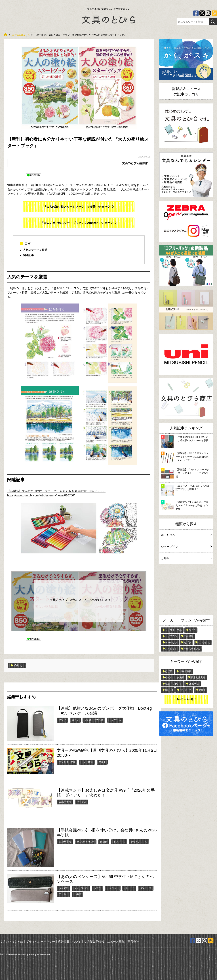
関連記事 (29, 256)
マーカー (64, 894)
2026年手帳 (65, 802)
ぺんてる (64, 888)
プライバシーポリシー (41, 942)
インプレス (119, 842)
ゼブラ (97, 888)
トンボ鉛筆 (87, 762)
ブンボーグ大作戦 (94, 720)
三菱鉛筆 (189, 636)
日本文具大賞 (198, 677)
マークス (81, 802)
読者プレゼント (173, 684)
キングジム (204, 643)
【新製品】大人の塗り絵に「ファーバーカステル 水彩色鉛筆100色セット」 (56, 491)
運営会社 (133, 942)
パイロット (113, 888)
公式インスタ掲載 (175, 677)
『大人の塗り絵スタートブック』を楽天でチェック (77, 207)
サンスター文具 (67, 762)
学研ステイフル (192, 649)
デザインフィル (139, 842)
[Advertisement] (186, 590)
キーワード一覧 (185, 699)
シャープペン (81, 888)
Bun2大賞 (194, 684)
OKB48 (169, 690)
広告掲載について (69, 942)
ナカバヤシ (171, 643)
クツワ (62, 720)
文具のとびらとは (12, 942)
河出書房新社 (16, 185)
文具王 (102, 762)
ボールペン (186, 535)
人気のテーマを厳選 (36, 250)
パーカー (129, 888)
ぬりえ (17, 666)
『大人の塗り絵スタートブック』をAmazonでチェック (77, 223)
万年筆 (78, 894)
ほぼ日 (104, 842)
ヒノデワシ (171, 636)
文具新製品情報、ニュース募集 (104, 942)
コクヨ (75, 720)
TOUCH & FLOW (86, 842)
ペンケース (115, 720)
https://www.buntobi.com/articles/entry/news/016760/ (41, 496)
